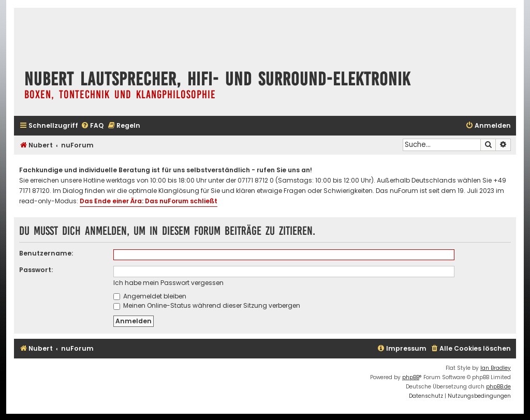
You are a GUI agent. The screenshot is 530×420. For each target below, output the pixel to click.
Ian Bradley (496, 368)
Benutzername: (46, 253)
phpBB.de (498, 387)
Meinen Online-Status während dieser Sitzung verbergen (207, 305)
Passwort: (36, 270)
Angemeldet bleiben (150, 296)
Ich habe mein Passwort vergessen (168, 283)
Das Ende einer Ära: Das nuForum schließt (149, 201)
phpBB (411, 377)
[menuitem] (92, 126)
